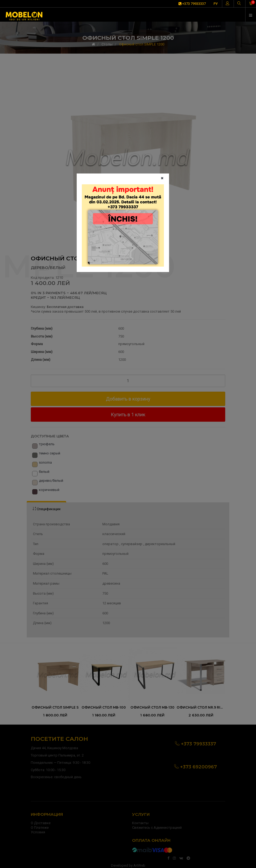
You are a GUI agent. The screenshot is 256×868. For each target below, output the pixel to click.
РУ (216, 4)
